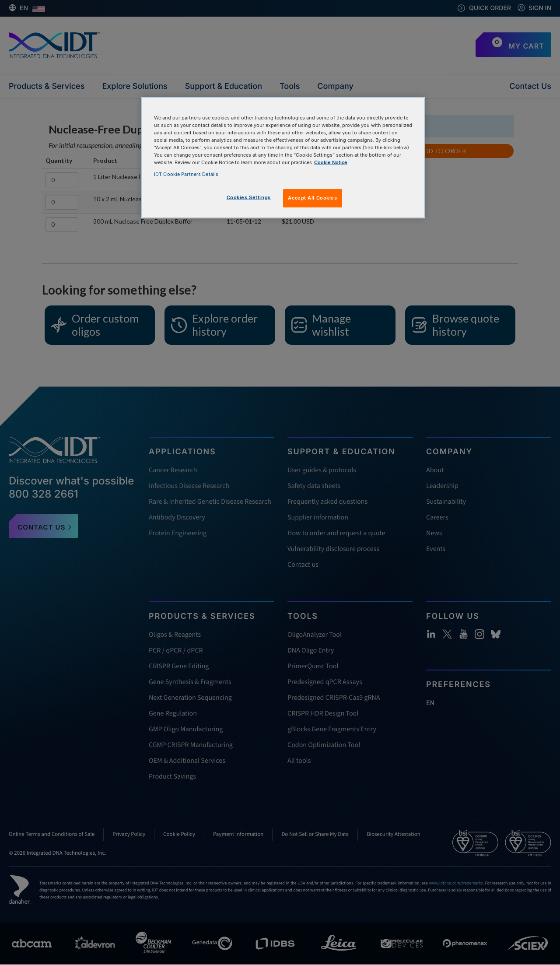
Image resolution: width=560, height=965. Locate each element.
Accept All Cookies (312, 198)
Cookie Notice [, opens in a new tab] (331, 162)
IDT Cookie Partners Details (186, 174)
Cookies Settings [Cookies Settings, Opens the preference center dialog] (249, 197)
